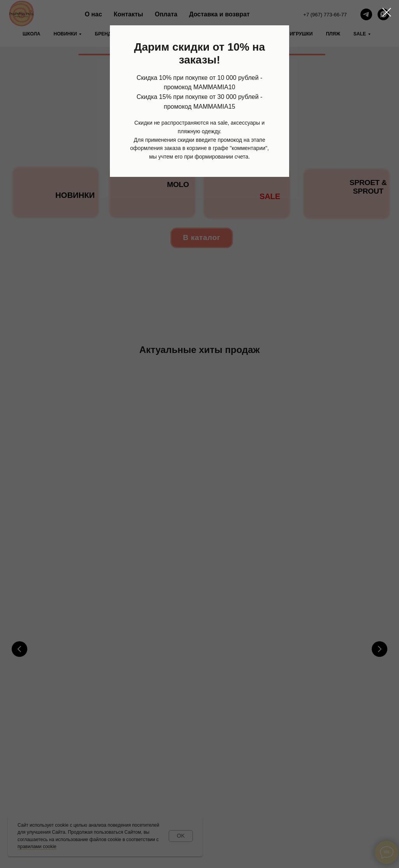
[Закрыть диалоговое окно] (387, 12)
